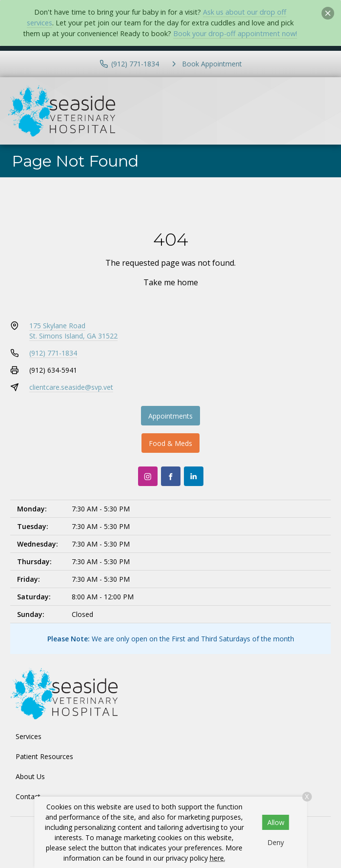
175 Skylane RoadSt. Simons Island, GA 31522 (73, 331)
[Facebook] (171, 476)
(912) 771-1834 (53, 353)
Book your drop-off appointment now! (235, 33)
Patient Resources (44, 756)
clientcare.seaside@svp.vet (71, 387)
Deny (276, 842)
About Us (30, 776)
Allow (276, 822)
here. (218, 858)
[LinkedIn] (194, 476)
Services (29, 736)
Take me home (171, 282)
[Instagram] (148, 476)
